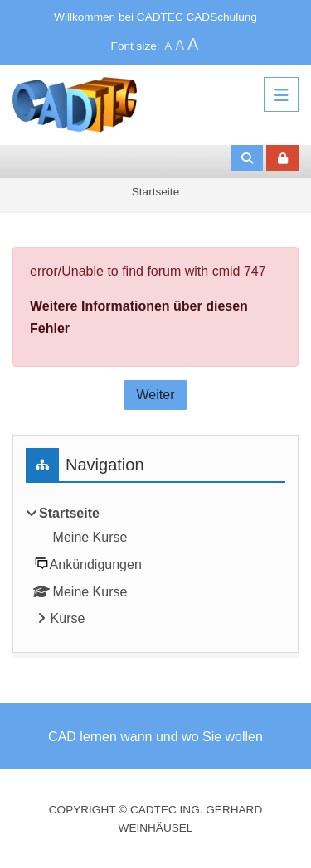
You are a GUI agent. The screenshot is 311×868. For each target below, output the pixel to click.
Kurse (68, 618)
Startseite (155, 192)
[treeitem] (155, 567)
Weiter (156, 395)
